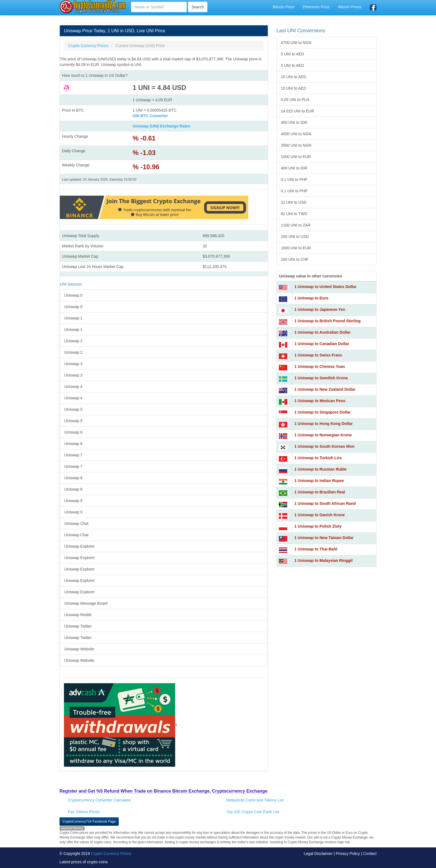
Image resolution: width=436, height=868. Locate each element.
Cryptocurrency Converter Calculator (99, 800)
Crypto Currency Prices (111, 854)
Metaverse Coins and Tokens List (255, 800)
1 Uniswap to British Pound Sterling (328, 321)
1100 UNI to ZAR (296, 225)
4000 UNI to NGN (296, 134)
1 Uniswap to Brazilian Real (320, 492)
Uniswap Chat (76, 523)
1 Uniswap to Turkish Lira (318, 458)
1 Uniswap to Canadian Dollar (322, 344)
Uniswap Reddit (78, 615)
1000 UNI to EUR (296, 157)
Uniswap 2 (73, 341)
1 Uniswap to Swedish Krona (321, 378)
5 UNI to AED (292, 54)
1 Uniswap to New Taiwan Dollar (324, 538)
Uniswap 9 (73, 501)
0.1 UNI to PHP (294, 179)
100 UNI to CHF (295, 259)
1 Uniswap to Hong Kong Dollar (324, 424)
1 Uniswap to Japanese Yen (320, 309)
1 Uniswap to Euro (311, 298)
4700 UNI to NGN (296, 43)
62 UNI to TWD (294, 214)
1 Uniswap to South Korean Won (324, 446)
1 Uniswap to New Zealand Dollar (325, 389)
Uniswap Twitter (78, 626)
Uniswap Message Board (86, 603)
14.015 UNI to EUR (298, 111)
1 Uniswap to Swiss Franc (318, 355)
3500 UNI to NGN (296, 145)
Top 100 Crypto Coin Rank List (253, 812)
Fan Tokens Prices (84, 812)
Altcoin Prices (350, 7)
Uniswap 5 (73, 409)
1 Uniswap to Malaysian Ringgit (324, 560)
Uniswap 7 (73, 455)
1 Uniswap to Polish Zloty (318, 526)
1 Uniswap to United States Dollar (325, 287)
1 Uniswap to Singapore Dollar (323, 412)
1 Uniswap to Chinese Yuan (320, 367)
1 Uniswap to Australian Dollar (323, 332)
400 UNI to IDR (294, 122)
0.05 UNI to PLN (295, 100)
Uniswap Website (79, 649)
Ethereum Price (316, 7)
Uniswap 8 (73, 478)
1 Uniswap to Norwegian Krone (323, 435)
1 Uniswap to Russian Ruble (320, 469)
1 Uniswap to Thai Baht (316, 549)
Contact (370, 854)
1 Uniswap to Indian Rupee (319, 481)
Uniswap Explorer (80, 546)
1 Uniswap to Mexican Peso (320, 401)
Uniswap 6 (73, 432)
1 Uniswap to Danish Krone (320, 515)
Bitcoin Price (284, 7)
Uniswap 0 (73, 295)
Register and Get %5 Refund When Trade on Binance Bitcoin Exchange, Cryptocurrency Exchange (163, 791)
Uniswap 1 (73, 318)
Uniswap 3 (73, 364)
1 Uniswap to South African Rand (325, 503)
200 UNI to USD (295, 237)
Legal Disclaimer (318, 854)
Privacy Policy (348, 854)
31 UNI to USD (294, 202)
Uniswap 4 (73, 387)
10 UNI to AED (293, 77)
